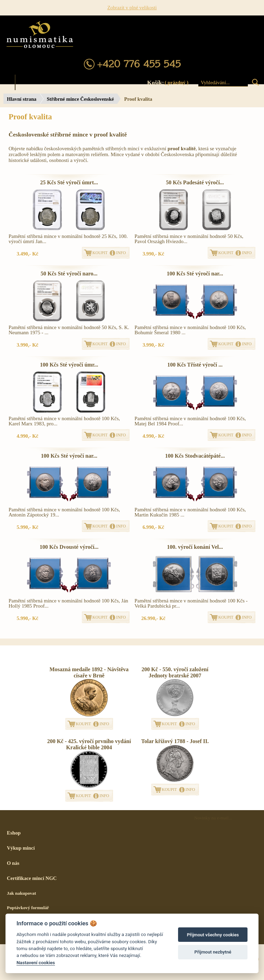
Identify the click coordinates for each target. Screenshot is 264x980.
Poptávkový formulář (28, 908)
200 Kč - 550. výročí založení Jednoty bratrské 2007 (175, 672)
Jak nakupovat (21, 893)
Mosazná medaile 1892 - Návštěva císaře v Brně (89, 672)
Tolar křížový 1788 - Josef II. (175, 741)
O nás (13, 863)
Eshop (14, 833)
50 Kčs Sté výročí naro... (69, 274)
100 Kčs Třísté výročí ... (195, 365)
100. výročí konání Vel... (195, 547)
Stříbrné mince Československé (80, 99)
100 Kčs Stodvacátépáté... (195, 456)
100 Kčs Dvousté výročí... (69, 547)
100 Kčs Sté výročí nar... (195, 274)
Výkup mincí (21, 848)
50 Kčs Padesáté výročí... (195, 182)
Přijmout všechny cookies (213, 935)
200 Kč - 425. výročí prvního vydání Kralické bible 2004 (89, 744)
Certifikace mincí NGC (32, 878)
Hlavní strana (22, 99)
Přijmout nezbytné (213, 952)
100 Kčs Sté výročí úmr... (69, 365)
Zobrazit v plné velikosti (132, 8)
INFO (121, 253)
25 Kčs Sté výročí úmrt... (69, 182)
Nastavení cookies (36, 962)
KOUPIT (100, 253)
